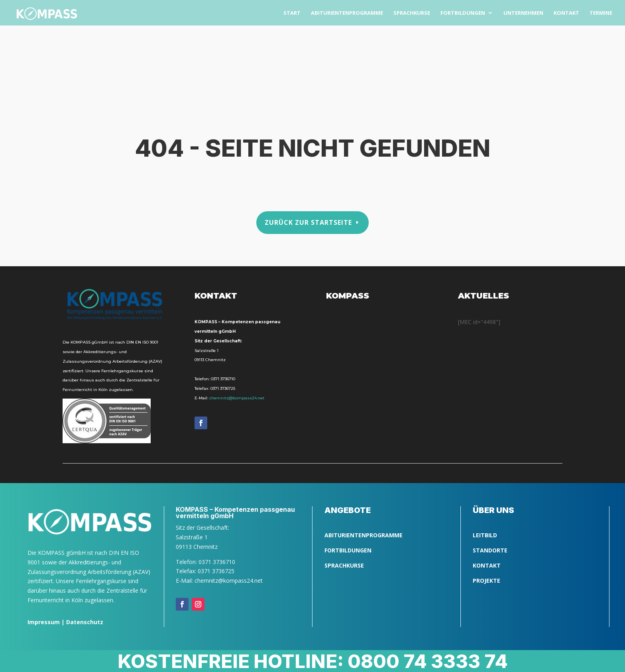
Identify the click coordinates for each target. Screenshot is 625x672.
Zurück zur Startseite (308, 222)
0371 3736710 (223, 379)
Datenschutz (85, 622)
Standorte (490, 550)
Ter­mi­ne (601, 13)
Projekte (486, 581)
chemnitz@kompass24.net (237, 398)
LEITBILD (485, 535)
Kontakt (487, 565)
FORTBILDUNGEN (348, 550)
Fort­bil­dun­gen (463, 13)
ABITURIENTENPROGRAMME (364, 535)
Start (292, 13)
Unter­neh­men (523, 13)
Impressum (44, 622)
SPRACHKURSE (344, 565)
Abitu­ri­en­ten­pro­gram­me (347, 13)
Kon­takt (566, 13)
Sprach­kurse (412, 13)
